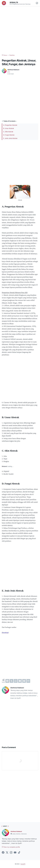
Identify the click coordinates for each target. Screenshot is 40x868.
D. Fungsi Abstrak (9, 135)
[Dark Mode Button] (37, 3)
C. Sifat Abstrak (8, 132)
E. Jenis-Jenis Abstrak (10, 138)
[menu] (4, 3)
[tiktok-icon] (19, 853)
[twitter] (11, 681)
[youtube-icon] (15, 853)
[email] (28, 681)
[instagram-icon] (11, 853)
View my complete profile (11, 847)
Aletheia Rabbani (16, 831)
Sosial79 (14, 2)
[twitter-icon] (7, 853)
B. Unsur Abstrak (9, 128)
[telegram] (20, 681)
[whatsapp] (16, 681)
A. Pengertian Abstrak (10, 125)
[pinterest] (24, 681)
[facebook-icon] (3, 853)
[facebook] (7, 681)
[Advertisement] (20, 30)
